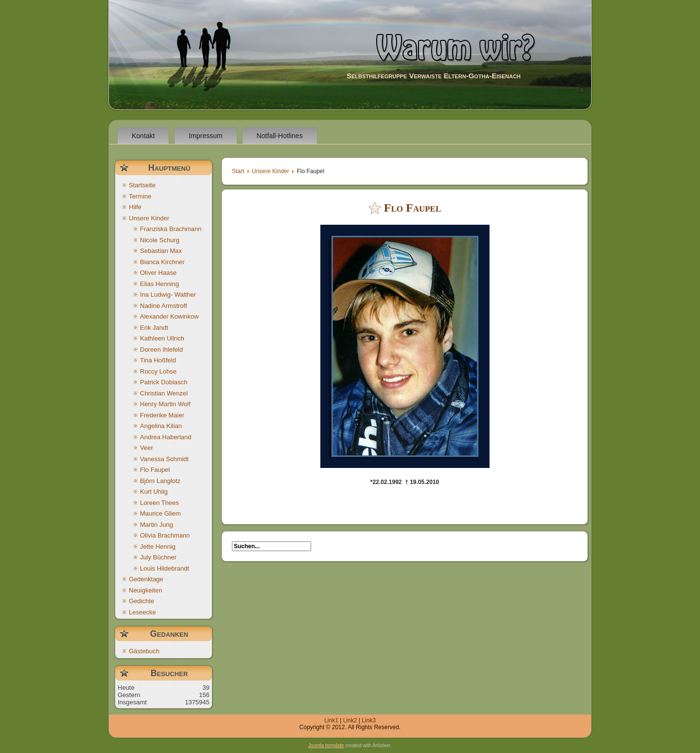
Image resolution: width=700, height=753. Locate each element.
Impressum (205, 136)
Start (238, 171)
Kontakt (143, 136)
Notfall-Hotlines (280, 136)
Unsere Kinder (271, 171)
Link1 (331, 720)
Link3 (369, 720)
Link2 (350, 720)
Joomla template (326, 745)
